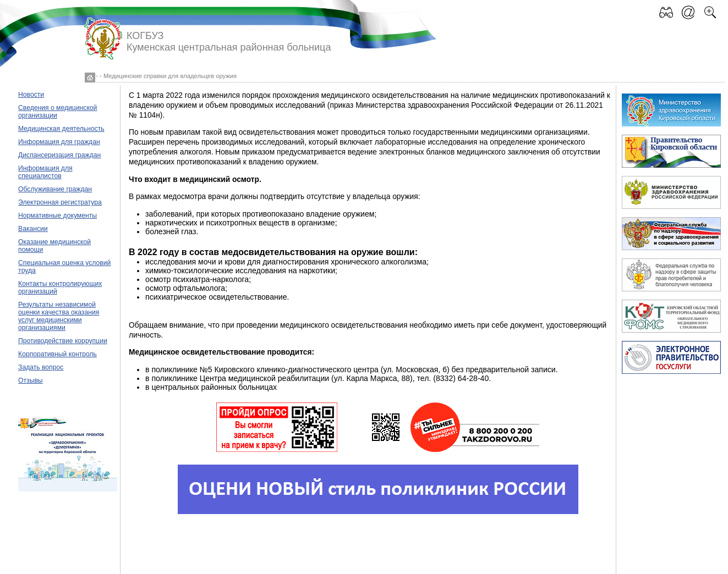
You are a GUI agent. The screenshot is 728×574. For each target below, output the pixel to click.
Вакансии (33, 229)
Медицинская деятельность (61, 129)
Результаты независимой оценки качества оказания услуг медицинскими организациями (59, 316)
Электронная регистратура (60, 202)
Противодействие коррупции (63, 341)
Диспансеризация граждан (59, 155)
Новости (31, 95)
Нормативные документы (58, 216)
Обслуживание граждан (55, 189)
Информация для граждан (59, 142)
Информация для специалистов (45, 172)
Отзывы (31, 380)
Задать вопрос (41, 367)
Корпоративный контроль (58, 354)
